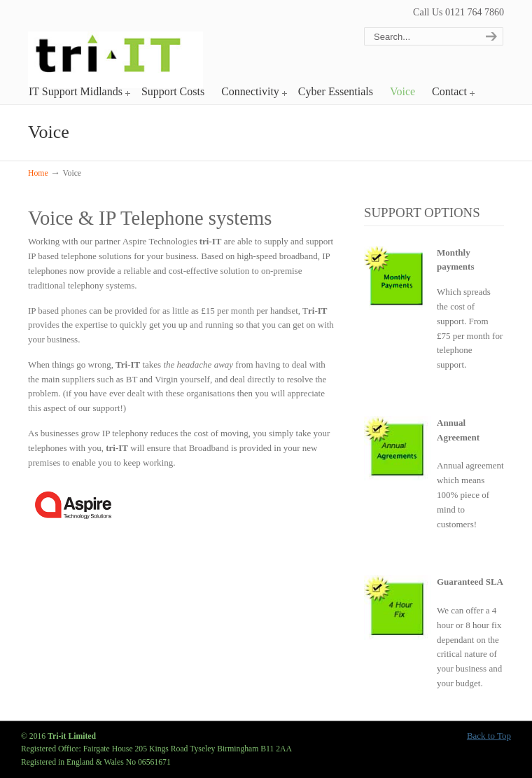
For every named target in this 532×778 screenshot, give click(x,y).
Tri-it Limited (115, 46)
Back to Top (489, 736)
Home (38, 173)
